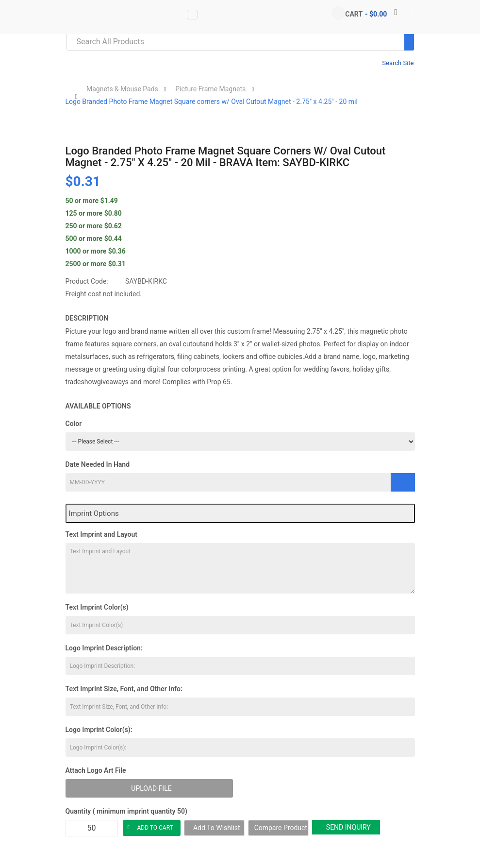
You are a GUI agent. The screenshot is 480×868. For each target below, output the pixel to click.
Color (74, 424)
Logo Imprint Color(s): (99, 730)
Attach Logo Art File (96, 770)
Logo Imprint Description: (104, 648)
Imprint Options (94, 513)
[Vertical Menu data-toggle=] (192, 15)
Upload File (151, 788)
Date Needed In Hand (98, 464)
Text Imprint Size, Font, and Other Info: (124, 689)
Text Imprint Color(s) (97, 607)
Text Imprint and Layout (101, 534)
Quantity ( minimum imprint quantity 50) (126, 811)
